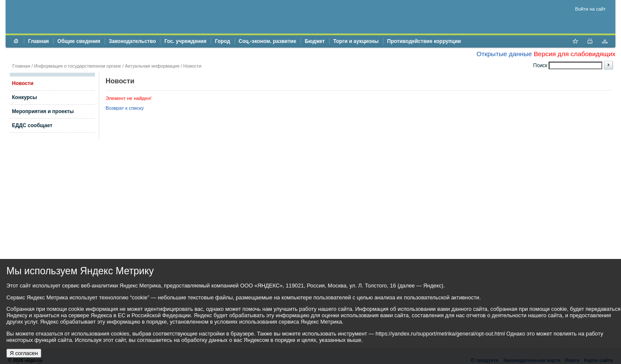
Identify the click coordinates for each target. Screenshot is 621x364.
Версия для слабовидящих (575, 54)
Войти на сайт (590, 9)
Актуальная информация (152, 66)
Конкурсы (24, 97)
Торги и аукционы (356, 41)
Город (223, 41)
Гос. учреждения (185, 41)
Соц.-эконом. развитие (268, 41)
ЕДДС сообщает (32, 125)
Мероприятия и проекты (43, 111)
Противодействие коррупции (424, 41)
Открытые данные (504, 54)
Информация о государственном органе (77, 66)
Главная (39, 41)
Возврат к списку (125, 108)
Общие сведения (79, 41)
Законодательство (133, 41)
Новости (193, 66)
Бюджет (315, 41)
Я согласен (24, 353)
